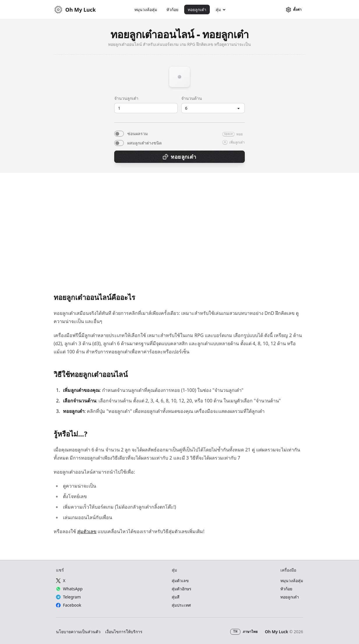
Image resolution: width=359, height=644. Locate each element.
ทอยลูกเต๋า (197, 9)
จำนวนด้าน (192, 98)
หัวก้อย (172, 9)
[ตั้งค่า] (294, 10)
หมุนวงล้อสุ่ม (146, 9)
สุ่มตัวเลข (87, 531)
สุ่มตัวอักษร (182, 589)
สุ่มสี (176, 597)
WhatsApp (69, 589)
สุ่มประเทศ (181, 605)
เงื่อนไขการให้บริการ (124, 632)
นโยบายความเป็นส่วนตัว (78, 632)
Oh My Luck (277, 632)
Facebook (69, 605)
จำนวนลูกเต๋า (126, 98)
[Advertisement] (179, 238)
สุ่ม (218, 9)
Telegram (68, 597)
